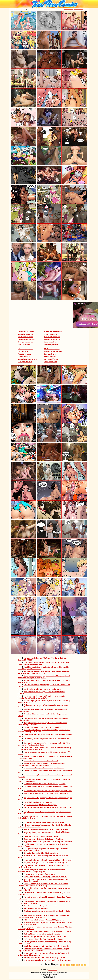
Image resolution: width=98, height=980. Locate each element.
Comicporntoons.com (25, 342)
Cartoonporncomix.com (53, 339)
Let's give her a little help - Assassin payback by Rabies (43, 939)
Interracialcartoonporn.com (28, 359)
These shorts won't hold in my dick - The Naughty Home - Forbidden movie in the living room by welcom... (41, 764)
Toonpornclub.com (51, 342)
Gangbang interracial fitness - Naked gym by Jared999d (43, 839)
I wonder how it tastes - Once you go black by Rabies (42, 727)
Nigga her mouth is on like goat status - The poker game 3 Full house (48, 842)
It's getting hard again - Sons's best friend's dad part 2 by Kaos (46, 863)
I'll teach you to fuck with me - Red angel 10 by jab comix (44, 920)
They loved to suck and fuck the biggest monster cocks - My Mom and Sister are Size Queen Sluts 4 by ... (44, 744)
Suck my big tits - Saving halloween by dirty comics (42, 934)
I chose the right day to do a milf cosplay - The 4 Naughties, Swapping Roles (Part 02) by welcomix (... (42, 697)
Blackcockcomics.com (52, 349)
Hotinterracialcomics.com (53, 332)
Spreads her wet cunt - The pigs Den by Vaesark (41, 906)
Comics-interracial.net (52, 337)
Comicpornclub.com (25, 362)
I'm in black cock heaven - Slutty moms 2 (38, 802)
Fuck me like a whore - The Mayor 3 (37, 908)
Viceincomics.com (24, 344)
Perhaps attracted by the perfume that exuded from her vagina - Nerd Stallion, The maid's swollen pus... (43, 706)
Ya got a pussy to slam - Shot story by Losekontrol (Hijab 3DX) (46, 877)
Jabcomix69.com (50, 354)
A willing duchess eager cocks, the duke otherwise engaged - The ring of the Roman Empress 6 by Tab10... (43, 672)
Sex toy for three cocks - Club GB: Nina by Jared (41, 853)
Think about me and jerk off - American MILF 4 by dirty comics (46, 946)
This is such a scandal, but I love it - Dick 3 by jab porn (43, 689)
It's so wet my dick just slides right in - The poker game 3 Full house (48, 791)
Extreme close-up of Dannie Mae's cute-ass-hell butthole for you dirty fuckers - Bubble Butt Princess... (43, 950)
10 (85, 965)
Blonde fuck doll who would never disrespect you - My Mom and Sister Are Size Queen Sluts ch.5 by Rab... (43, 916)
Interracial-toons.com (25, 349)
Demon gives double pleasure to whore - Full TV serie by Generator (48, 960)
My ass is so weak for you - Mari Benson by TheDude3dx (44, 768)
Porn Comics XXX (68, 9)
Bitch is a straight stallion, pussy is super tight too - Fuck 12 (45, 937)
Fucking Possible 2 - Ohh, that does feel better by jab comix (45, 958)
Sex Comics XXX (78, 9)
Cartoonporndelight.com (53, 351)
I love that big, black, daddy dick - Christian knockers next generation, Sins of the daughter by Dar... (41, 871)
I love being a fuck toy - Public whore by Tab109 (41, 836)
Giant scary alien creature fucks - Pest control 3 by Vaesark (45, 784)
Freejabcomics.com (24, 354)
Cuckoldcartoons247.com (27, 339)
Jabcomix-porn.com (51, 344)
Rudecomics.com (50, 357)
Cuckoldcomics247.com (26, 332)
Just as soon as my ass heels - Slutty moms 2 (39, 874)
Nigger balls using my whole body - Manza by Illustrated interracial (48, 860)
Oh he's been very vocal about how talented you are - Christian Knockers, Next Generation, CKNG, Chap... (43, 885)
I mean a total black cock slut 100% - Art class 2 (41, 761)
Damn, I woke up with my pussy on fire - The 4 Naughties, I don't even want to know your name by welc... (44, 677)
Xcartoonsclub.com (51, 359)
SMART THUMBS (53, 970)
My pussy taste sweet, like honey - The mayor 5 (40, 805)
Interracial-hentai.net (25, 334)
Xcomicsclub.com (24, 357)
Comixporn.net (23, 351)
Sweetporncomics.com (25, 337)
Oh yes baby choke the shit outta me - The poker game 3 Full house (47, 931)
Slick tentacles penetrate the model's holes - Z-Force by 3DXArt (46, 829)
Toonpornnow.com (51, 362)
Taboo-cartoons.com (51, 334)
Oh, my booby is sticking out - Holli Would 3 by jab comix (44, 822)
